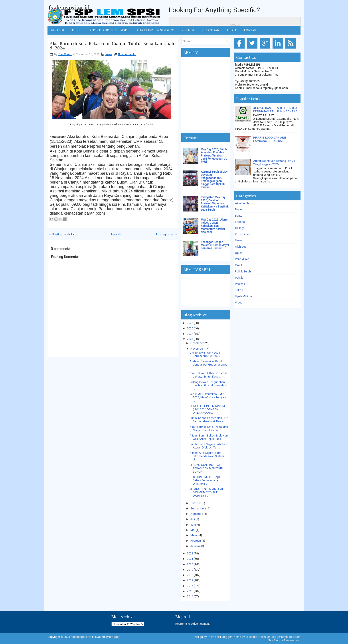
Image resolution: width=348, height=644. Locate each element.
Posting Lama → (167, 234)
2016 (190, 586)
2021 (190, 559)
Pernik (239, 265)
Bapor (239, 209)
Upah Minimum (245, 296)
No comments (127, 54)
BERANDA (58, 30)
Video (239, 302)
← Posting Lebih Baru (63, 234)
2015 (190, 591)
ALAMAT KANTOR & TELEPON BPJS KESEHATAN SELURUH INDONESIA (276, 110)
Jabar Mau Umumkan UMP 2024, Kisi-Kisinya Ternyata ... (208, 397)
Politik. (239, 278)
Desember (197, 343)
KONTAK (250, 30)
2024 (190, 334)
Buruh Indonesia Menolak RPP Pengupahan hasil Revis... (209, 420)
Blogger (114, 637)
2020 (190, 564)
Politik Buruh (243, 271)
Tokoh (239, 290)
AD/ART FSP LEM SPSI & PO (155, 30)
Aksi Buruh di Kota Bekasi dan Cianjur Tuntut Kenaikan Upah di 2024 (112, 46)
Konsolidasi (243, 234)
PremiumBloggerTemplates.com (280, 637)
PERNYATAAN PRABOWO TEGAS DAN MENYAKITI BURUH (206, 468)
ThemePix (213, 637)
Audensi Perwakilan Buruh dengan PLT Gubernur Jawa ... (209, 365)
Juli (193, 519)
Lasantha (251, 637)
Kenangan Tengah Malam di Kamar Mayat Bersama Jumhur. (215, 245)
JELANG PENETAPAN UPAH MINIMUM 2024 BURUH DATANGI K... (207, 492)
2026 (190, 323)
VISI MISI (188, 30)
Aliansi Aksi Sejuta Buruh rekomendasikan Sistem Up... (207, 456)
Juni (193, 525)
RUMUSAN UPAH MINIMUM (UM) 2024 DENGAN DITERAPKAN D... (207, 409)
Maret (194, 535)
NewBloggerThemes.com (284, 640)
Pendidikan (242, 259)
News (109, 54)
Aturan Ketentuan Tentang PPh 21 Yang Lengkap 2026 (274, 162)
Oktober (196, 503)
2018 (190, 575)
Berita (239, 216)
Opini (238, 253)
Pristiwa (240, 284)
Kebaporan (210, 30)
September (198, 508)
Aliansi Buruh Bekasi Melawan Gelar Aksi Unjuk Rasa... (209, 437)
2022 (190, 553)
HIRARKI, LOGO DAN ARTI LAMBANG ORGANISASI (270, 139)
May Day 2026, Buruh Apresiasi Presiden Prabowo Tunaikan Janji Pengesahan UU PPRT (214, 156)
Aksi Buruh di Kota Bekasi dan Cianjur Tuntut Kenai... (209, 429)
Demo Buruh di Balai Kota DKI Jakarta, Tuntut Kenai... (208, 375)
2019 (190, 570)
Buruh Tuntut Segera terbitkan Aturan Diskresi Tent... (208, 446)
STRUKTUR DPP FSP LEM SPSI (109, 30)
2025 (190, 328)
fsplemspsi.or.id (69, 7)
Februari (196, 541)
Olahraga (241, 247)
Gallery (239, 228)
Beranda (116, 234)
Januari (195, 546)
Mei (193, 530)
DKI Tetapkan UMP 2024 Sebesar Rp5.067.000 (205, 354)
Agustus (196, 514)
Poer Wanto (65, 54)
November (197, 349)
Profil (77, 30)
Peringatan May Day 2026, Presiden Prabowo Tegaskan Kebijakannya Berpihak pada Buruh (215, 204)
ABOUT (232, 30)
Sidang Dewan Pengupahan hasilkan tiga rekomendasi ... (208, 385)
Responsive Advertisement (193, 624)
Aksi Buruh (242, 203)
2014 (190, 596)
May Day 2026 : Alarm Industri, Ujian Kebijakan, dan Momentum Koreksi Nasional (214, 226)
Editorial (240, 222)
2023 (190, 339)
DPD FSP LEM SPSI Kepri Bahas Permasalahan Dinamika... (205, 480)
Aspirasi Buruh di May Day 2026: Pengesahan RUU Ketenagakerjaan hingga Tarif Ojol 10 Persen (214, 180)
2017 (190, 580)
